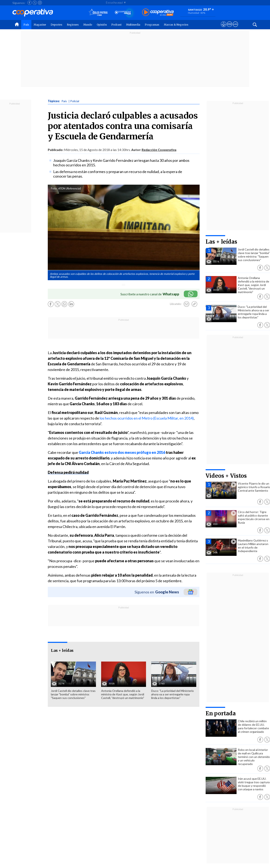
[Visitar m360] (229, 28)
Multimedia (133, 25)
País (26, 25)
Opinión (102, 25)
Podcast (116, 25)
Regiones (73, 25)
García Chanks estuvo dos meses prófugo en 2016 (122, 452)
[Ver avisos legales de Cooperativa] (224, 28)
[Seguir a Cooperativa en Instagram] (40, 3)
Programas (152, 25)
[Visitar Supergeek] (235, 28)
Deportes (56, 25)
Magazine (40, 25)
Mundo (88, 25)
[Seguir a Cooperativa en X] (35, 3)
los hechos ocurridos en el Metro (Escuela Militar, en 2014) (147, 418)
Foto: (54, 188)
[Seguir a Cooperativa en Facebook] (29, 3)
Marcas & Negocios (176, 25)
